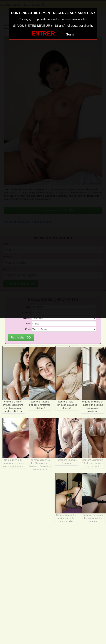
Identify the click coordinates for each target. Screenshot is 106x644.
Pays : (29, 324)
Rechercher (21, 338)
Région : (28, 329)
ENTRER (43, 34)
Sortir (70, 34)
